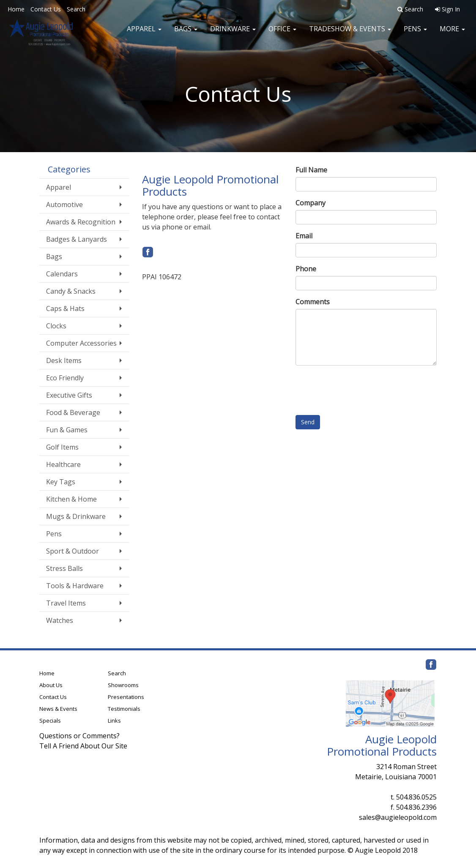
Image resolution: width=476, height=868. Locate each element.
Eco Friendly (65, 378)
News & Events (58, 709)
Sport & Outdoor (72, 551)
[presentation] (360, 388)
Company (310, 203)
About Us (51, 685)
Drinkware (233, 34)
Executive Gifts (69, 395)
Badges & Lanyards (77, 239)
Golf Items (62, 447)
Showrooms (123, 685)
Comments (313, 302)
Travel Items (66, 603)
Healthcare (63, 464)
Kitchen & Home (71, 499)
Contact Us (46, 9)
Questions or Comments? (79, 736)
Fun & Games (67, 430)
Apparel (144, 34)
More (452, 34)
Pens (415, 34)
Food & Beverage (73, 412)
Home (16, 9)
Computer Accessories (81, 343)
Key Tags (61, 482)
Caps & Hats (65, 308)
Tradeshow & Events (350, 34)
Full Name (311, 170)
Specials (50, 721)
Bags (186, 34)
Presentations (126, 697)
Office (282, 34)
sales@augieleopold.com (398, 817)
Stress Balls (64, 568)
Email (304, 236)
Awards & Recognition (81, 222)
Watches (60, 620)
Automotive (64, 205)
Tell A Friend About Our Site (83, 746)
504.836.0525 (416, 797)
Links (114, 721)
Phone (306, 269)
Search (76, 9)
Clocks (56, 326)
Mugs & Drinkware (76, 516)
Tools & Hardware (75, 586)
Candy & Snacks (71, 291)
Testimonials (124, 709)
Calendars (62, 274)
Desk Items (64, 360)
